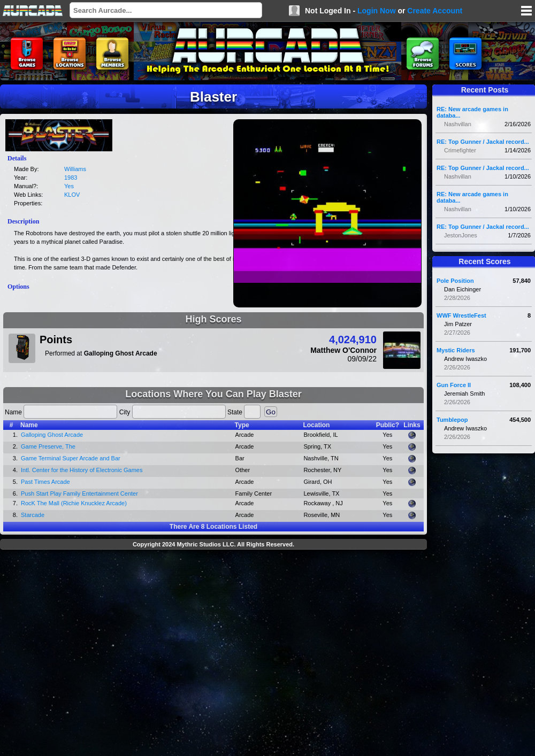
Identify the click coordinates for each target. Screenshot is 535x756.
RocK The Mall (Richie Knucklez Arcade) (74, 503)
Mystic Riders (456, 350)
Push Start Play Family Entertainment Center (79, 493)
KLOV (72, 195)
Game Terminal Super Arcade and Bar (71, 458)
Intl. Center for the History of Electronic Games (82, 470)
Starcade (33, 515)
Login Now (377, 11)
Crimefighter (460, 150)
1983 (71, 178)
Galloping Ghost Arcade (52, 435)
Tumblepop (452, 420)
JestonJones (461, 235)
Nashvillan (458, 124)
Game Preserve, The (48, 446)
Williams (75, 169)
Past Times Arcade (45, 482)
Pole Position (455, 281)
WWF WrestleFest (461, 315)
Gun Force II (454, 385)
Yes (69, 186)
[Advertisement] (100, 654)
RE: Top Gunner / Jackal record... (483, 142)
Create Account (435, 11)
